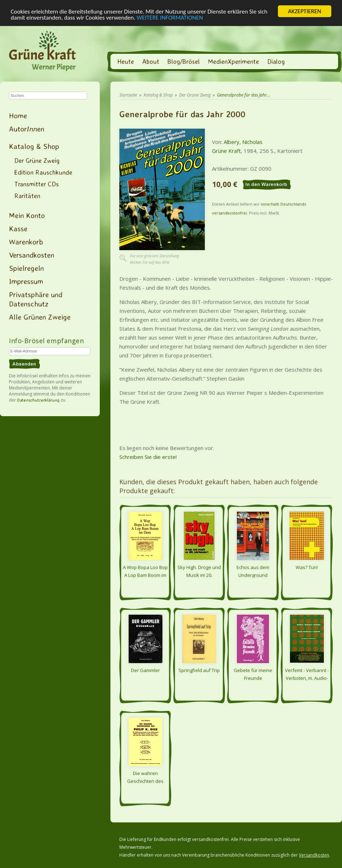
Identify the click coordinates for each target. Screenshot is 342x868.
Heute (126, 61)
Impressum (26, 281)
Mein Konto (27, 215)
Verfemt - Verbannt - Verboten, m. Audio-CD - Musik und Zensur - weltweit (307, 674)
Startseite (128, 95)
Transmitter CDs (37, 184)
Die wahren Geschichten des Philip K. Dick (145, 777)
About (151, 61)
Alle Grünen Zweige (40, 317)
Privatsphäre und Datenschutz (36, 299)
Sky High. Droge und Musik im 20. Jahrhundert (199, 571)
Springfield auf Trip (199, 670)
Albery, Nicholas (243, 142)
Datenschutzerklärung (38, 400)
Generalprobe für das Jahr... (243, 95)
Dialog (276, 61)
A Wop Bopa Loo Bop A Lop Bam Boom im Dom (145, 571)
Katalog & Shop (34, 146)
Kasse (18, 228)
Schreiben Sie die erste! (148, 457)
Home (18, 115)
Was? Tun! (307, 567)
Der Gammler (146, 670)
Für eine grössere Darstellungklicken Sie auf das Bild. (155, 259)
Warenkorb (26, 242)
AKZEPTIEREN (304, 11)
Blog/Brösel (184, 61)
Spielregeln (26, 268)
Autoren (27, 129)
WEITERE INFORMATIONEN (170, 17)
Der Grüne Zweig (37, 160)
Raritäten (27, 196)
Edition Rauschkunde (43, 172)
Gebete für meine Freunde (253, 674)
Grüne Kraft (226, 151)
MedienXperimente (234, 61)
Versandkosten (32, 255)
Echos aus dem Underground (253, 571)
